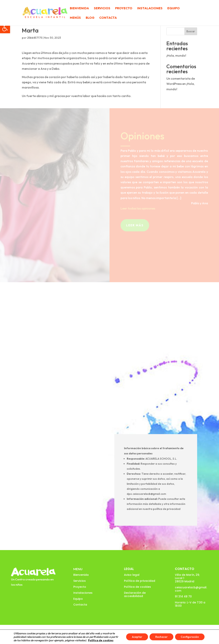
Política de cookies (137, 587)
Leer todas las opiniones (138, 208)
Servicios (102, 8)
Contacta (108, 18)
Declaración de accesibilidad (135, 594)
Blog (90, 18)
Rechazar (161, 637)
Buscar (191, 31)
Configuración (190, 637)
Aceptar (137, 637)
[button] (5, 28)
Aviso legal (132, 575)
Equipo (174, 8)
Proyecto (124, 8)
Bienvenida (79, 8)
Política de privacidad (140, 581)
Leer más (135, 225)
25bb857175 (35, 38)
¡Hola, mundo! (176, 55)
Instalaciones (150, 8)
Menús (75, 18)
